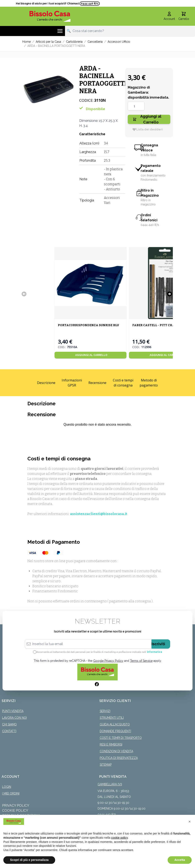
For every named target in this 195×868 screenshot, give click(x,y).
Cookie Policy (15, 811)
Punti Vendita (13, 711)
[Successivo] (170, 294)
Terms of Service (141, 661)
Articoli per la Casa (48, 42)
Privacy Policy (16, 806)
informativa (155, 652)
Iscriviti (158, 644)
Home (27, 42)
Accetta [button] (180, 860)
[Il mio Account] (169, 16)
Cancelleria (95, 42)
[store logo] (50, 16)
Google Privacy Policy (108, 661)
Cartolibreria (74, 42)
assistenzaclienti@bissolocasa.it (99, 514)
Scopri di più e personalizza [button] (29, 860)
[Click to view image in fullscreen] (49, 89)
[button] (190, 822)
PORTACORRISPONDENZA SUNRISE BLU (88, 325)
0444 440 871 (90, 4)
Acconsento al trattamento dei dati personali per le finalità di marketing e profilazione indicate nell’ (99, 652)
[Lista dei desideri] (147, 129)
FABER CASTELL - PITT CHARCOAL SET (162, 325)
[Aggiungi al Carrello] (90, 355)
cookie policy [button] (119, 838)
